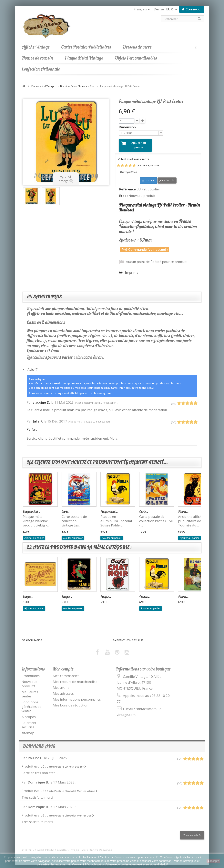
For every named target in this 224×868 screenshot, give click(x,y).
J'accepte (213, 861)
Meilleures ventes (30, 691)
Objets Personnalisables (136, 58)
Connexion (194, 9)
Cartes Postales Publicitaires (86, 47)
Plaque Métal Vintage (84, 58)
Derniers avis (39, 743)
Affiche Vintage (36, 47)
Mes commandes (66, 673)
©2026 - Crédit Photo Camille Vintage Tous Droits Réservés (67, 847)
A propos (29, 714)
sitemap (28, 730)
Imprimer (132, 269)
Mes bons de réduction (71, 702)
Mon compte (63, 666)
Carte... (66, 508)
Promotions (31, 673)
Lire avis (148, 177)
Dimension (128, 127)
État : (123, 193)
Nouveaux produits (30, 681)
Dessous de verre (137, 47)
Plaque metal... (109, 508)
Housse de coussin (37, 58)
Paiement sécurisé (29, 722)
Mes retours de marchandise (75, 679)
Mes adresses (63, 690)
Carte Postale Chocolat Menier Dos (70, 812)
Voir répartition (128, 169)
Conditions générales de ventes (31, 703)
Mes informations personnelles (77, 696)
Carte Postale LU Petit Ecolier (66, 764)
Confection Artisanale (41, 69)
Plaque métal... (31, 508)
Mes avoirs (61, 685)
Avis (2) (33, 366)
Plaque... (183, 508)
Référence (127, 186)
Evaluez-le (167, 177)
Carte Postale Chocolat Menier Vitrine (72, 788)
